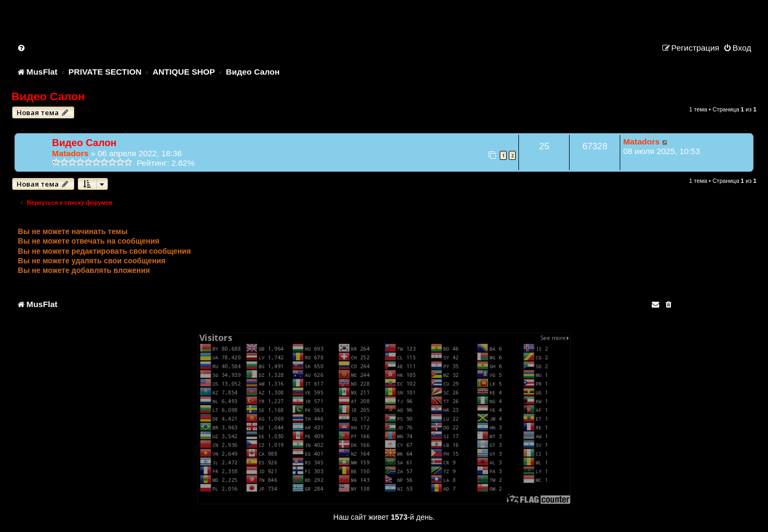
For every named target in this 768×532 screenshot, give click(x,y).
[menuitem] (22, 48)
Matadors (70, 153)
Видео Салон (48, 96)
